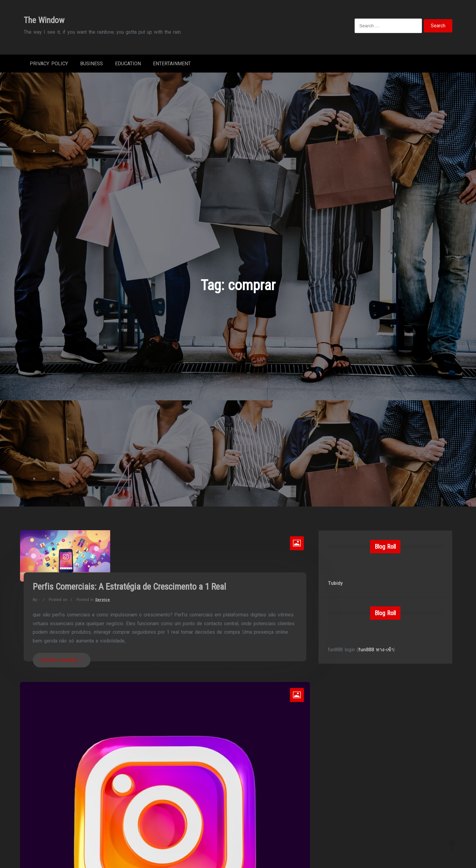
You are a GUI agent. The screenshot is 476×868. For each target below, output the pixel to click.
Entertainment (172, 64)
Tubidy (335, 583)
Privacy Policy (49, 64)
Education (128, 64)
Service (102, 600)
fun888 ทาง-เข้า (376, 650)
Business (92, 64)
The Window (44, 20)
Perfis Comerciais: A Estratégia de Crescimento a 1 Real (129, 587)
